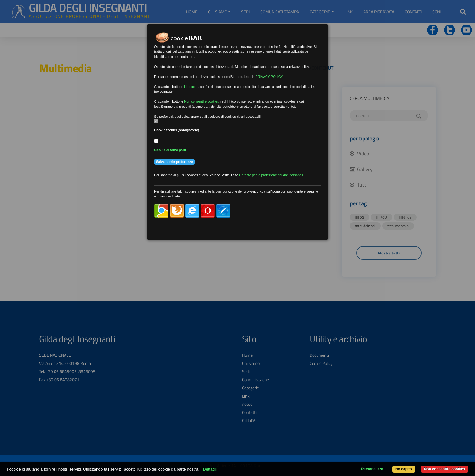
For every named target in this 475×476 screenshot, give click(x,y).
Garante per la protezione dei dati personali (271, 175)
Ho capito (404, 469)
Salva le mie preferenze (174, 162)
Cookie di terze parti (170, 150)
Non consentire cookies (445, 469)
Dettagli (210, 469)
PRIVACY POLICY (269, 77)
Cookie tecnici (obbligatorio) (177, 130)
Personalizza (372, 469)
